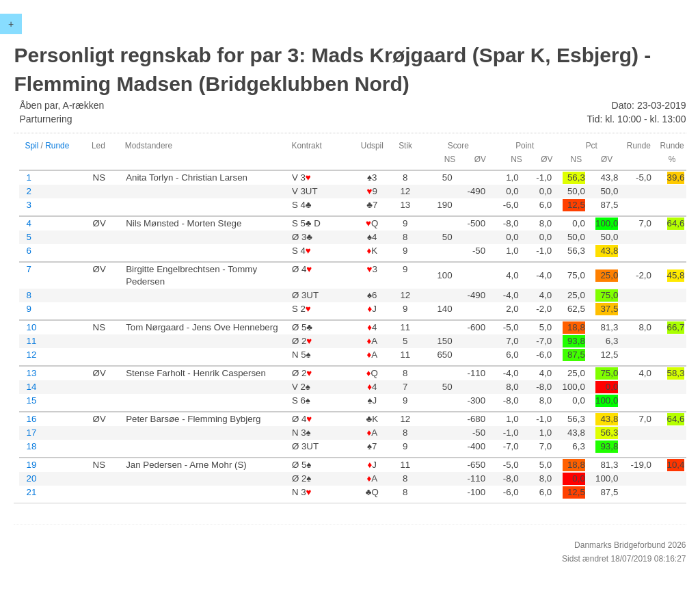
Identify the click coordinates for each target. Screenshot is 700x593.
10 (31, 327)
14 (31, 387)
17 (31, 433)
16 (31, 419)
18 (31, 446)
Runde (57, 146)
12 (31, 355)
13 (31, 373)
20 (31, 478)
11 (31, 341)
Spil (31, 146)
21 (31, 492)
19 (31, 465)
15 (31, 400)
